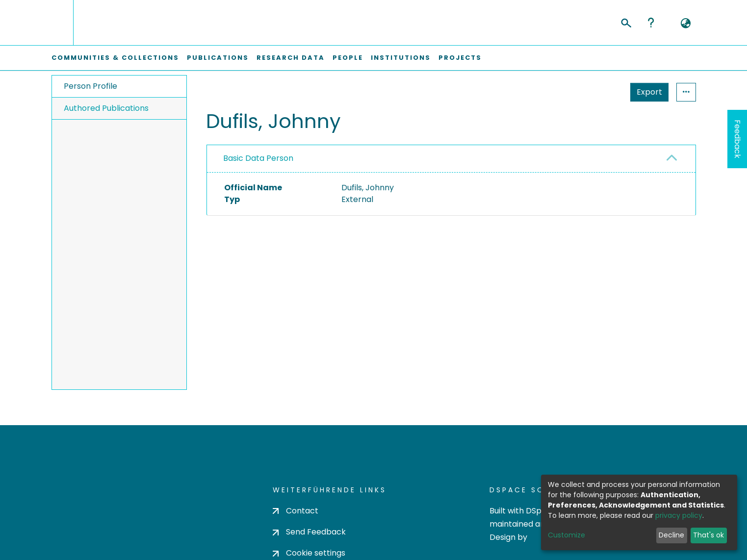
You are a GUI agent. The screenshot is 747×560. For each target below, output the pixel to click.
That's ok (708, 535)
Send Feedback (309, 532)
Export (649, 92)
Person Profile (90, 86)
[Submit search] (626, 22)
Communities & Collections (115, 58)
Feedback (737, 139)
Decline (671, 535)
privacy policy (679, 515)
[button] (686, 24)
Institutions (401, 58)
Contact (296, 511)
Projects (460, 58)
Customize (567, 535)
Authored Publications (106, 108)
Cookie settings (309, 553)
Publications (218, 58)
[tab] (451, 159)
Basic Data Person (258, 158)
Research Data (291, 58)
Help (651, 23)
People (348, 58)
